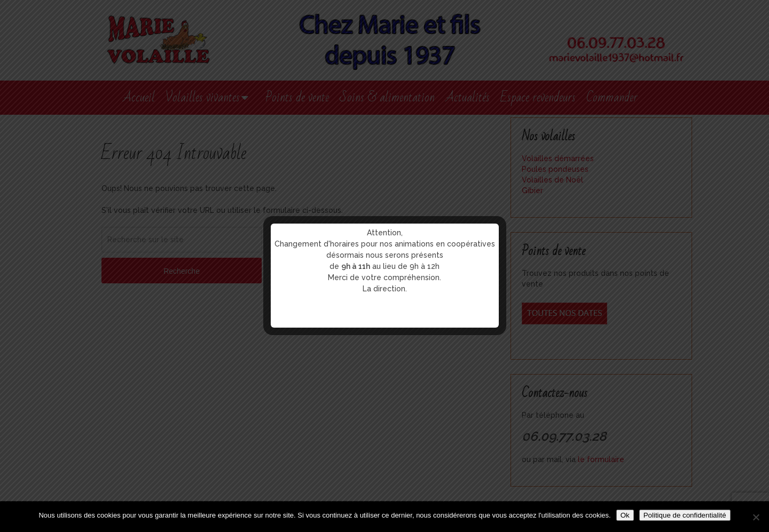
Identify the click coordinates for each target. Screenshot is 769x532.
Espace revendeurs (538, 97)
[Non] (756, 517)
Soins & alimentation (387, 97)
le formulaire (601, 459)
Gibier (532, 190)
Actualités (468, 97)
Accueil (139, 97)
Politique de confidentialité (685, 515)
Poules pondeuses (555, 169)
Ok (625, 515)
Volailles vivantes (203, 97)
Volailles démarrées (558, 158)
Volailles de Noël (552, 180)
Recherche (182, 271)
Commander (612, 97)
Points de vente (297, 97)
